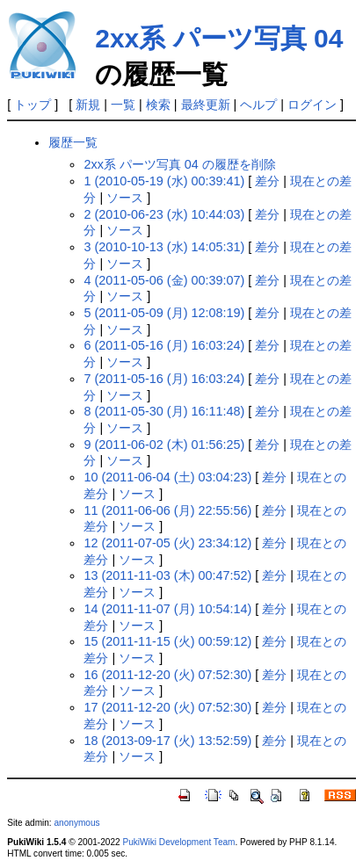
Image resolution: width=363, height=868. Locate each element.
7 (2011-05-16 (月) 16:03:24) (164, 379)
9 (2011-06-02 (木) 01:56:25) (164, 445)
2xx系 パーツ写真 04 (219, 38)
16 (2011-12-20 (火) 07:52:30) (167, 675)
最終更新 (206, 105)
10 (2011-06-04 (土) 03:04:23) (167, 477)
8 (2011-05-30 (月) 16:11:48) (164, 411)
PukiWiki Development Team (178, 842)
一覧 (123, 105)
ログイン (312, 105)
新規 (88, 105)
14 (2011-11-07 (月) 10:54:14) (167, 609)
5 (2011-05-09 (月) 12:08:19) (164, 313)
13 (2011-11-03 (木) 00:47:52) (167, 575)
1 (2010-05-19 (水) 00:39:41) (164, 181)
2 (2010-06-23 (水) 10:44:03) (164, 214)
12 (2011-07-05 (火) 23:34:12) (167, 543)
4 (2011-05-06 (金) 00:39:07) (164, 280)
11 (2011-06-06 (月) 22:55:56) (167, 510)
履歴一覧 (73, 142)
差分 (267, 181)
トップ (33, 105)
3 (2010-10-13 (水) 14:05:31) (164, 247)
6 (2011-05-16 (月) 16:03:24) (164, 345)
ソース (125, 198)
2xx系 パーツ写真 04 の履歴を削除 (179, 164)
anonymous (76, 823)
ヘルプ (258, 105)
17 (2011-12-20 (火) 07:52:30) (167, 707)
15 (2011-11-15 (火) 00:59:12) (167, 641)
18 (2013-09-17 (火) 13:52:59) (167, 741)
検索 (158, 105)
